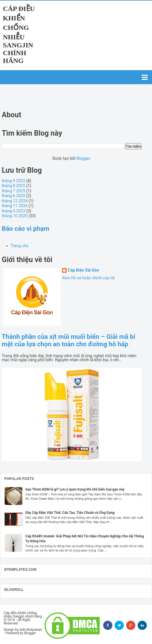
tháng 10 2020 (15, 216)
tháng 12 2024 (15, 201)
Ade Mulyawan (31, 630)
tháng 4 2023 (14, 211)
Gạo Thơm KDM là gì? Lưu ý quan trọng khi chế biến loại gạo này (75, 489)
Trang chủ (20, 246)
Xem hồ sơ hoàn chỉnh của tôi (88, 278)
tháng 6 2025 (14, 196)
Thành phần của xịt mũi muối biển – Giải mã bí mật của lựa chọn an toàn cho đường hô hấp (69, 340)
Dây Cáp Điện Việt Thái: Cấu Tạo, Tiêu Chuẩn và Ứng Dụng (70, 513)
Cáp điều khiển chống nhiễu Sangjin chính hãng (19, 35)
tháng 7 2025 (14, 191)
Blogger (83, 158)
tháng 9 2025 (14, 181)
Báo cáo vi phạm (26, 228)
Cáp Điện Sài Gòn (83, 270)
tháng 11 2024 (15, 206)
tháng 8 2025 (14, 186)
